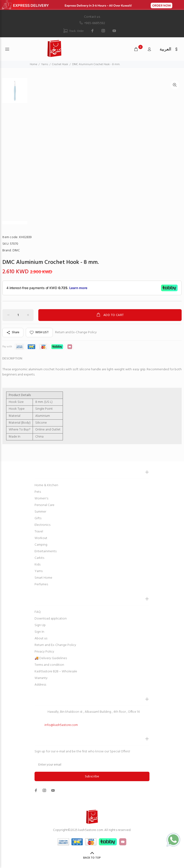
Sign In (39, 632)
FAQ (38, 612)
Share (13, 332)
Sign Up (40, 625)
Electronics (42, 525)
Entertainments (46, 551)
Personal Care (44, 505)
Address (40, 685)
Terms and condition (49, 665)
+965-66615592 (92, 23)
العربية (165, 49)
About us (41, 638)
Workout (41, 538)
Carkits (39, 558)
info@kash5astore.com (61, 725)
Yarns (39, 571)
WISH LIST (39, 332)
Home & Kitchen (46, 485)
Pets (38, 492)
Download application (51, 619)
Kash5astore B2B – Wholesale (56, 672)
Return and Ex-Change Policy (76, 333)
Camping (41, 545)
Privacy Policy (44, 652)
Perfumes (41, 584)
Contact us (92, 17)
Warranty (41, 678)
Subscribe (92, 777)
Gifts (38, 518)
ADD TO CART (110, 315)
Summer (40, 512)
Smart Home (43, 578)
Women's (41, 499)
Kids (37, 565)
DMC (16, 251)
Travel (39, 532)
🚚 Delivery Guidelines (51, 658)
